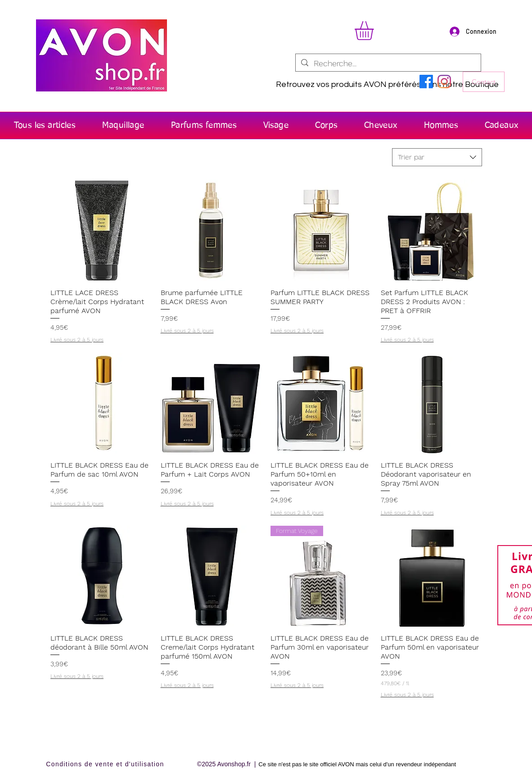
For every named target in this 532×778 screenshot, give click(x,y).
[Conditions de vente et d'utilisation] (106, 764)
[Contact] (484, 82)
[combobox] (437, 157)
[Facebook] (426, 82)
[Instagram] (444, 82)
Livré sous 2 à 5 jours (77, 340)
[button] (375, 31)
